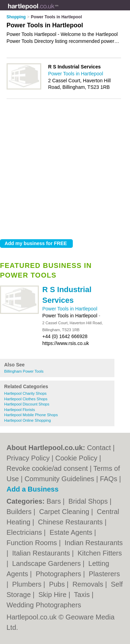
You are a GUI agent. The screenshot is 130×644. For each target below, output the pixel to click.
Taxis (83, 595)
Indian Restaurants (94, 543)
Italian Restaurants (42, 553)
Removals (89, 584)
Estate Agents (72, 532)
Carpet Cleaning (65, 512)
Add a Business (33, 489)
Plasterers (104, 574)
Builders (20, 512)
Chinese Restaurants (71, 522)
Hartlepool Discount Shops (27, 404)
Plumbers (28, 584)
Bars (55, 501)
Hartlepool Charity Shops (25, 393)
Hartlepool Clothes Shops (26, 399)
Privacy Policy (28, 458)
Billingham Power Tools (24, 371)
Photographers (59, 574)
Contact (99, 448)
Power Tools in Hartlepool (70, 309)
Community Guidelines (59, 479)
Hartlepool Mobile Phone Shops (31, 415)
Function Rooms (33, 543)
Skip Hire (54, 595)
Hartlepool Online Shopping (28, 420)
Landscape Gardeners (47, 563)
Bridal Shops (89, 501)
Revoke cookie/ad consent (47, 468)
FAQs (109, 479)
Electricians (25, 532)
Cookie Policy (76, 458)
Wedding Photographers (44, 605)
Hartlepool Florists (20, 410)
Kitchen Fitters (100, 553)
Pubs (58, 584)
